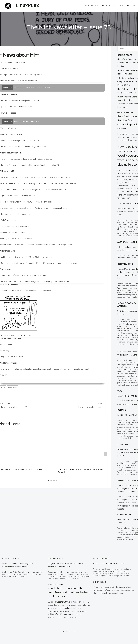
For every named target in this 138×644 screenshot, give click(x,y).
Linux (3, 387)
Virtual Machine (91, 6)
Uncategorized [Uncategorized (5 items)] (121, 409)
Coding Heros (125, 519)
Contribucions (125, 268)
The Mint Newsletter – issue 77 (25, 405)
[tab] (48, 480)
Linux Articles (109, 6)
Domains (122, 414)
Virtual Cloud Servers (126, 113)
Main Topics (13, 387)
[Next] (106, 454)
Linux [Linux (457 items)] (127, 400)
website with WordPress (67, 602)
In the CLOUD (124, 449)
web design (125, 202)
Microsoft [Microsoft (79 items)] (130, 405)
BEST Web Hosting (12, 559)
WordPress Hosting (56, 585)
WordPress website (64, 614)
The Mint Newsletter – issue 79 (79, 405)
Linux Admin (64, 34)
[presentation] (81, 447)
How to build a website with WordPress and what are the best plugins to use (67, 592)
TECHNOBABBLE (56, 559)
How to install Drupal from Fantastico (109, 564)
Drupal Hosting (101, 559)
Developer (124, 6)
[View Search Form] (134, 6)
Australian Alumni (127, 247)
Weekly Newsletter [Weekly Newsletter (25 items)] (131, 409)
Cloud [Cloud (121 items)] (120, 401)
